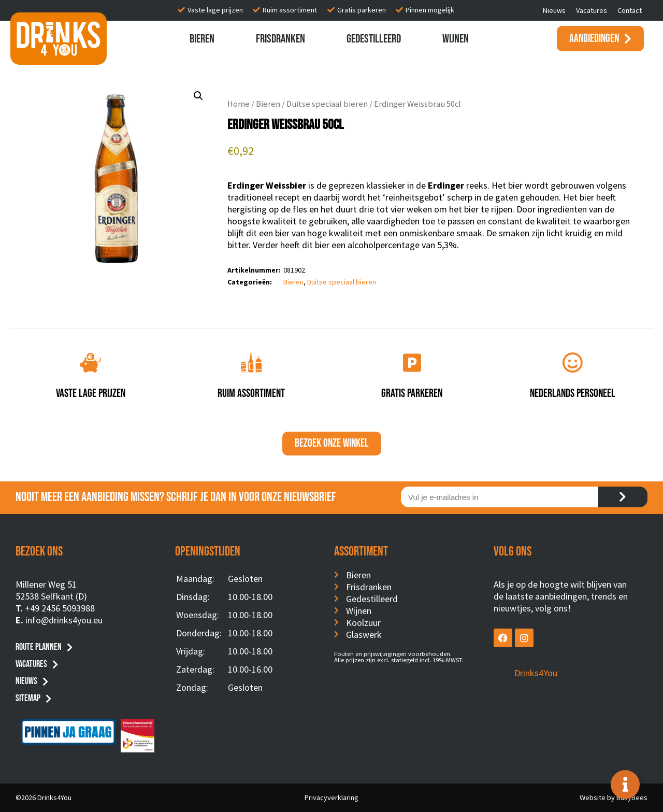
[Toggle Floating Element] (625, 785)
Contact (630, 10)
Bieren (202, 39)
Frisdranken (280, 39)
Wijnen (456, 39)
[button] (198, 96)
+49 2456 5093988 (60, 608)
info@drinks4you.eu (64, 620)
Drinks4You (536, 673)
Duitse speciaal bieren (327, 104)
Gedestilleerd (374, 39)
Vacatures (592, 10)
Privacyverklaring (331, 797)
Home (239, 104)
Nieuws (554, 10)
